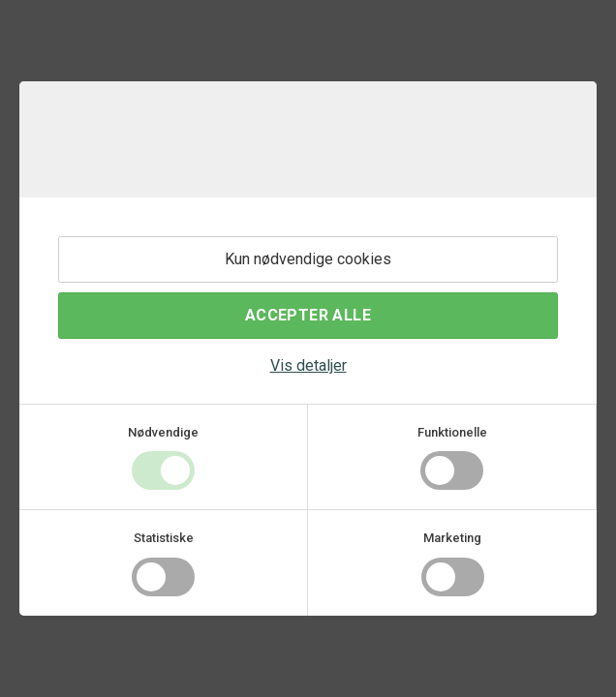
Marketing (452, 538)
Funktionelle (452, 432)
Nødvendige (163, 432)
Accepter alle (308, 315)
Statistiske (164, 538)
